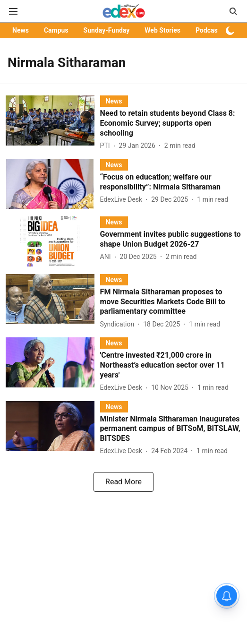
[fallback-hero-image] (53, 123)
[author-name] (107, 146)
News (21, 30)
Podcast (208, 30)
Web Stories (162, 30)
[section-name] (114, 101)
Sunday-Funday (107, 30)
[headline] (171, 123)
